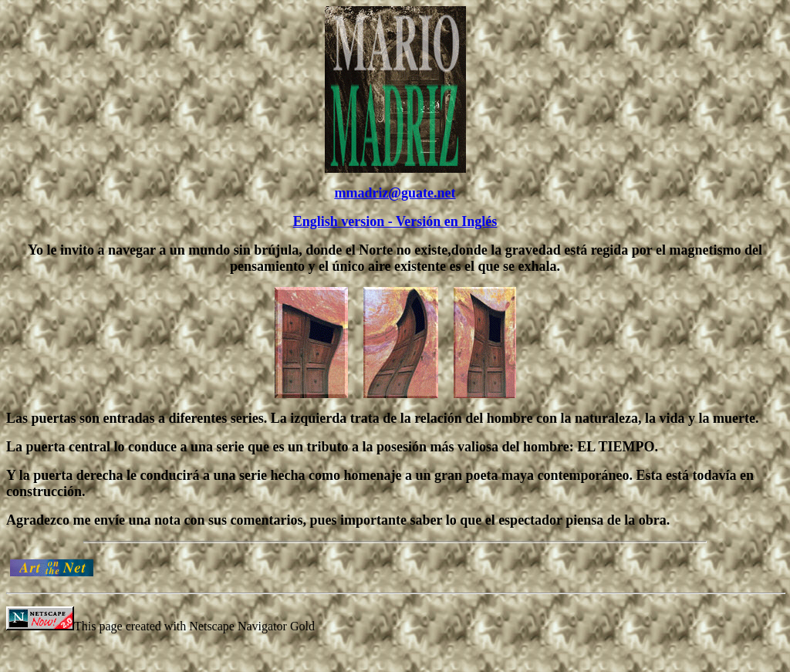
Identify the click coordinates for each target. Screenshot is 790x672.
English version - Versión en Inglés (395, 221)
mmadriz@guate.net (395, 193)
